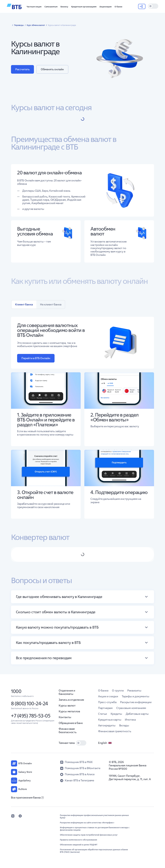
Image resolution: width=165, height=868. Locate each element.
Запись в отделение (71, 700)
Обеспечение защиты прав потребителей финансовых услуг (89, 835)
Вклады (124, 725)
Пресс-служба (107, 702)
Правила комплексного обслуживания (78, 840)
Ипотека (130, 720)
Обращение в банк (71, 723)
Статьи (103, 714)
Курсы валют (67, 705)
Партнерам (105, 708)
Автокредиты (107, 725)
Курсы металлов (69, 711)
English (105, 743)
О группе (118, 690)
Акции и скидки (108, 696)
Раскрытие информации (136, 702)
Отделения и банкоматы (67, 692)
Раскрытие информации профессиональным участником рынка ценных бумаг (94, 817)
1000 (16, 691)
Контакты (65, 717)
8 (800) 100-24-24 (29, 704)
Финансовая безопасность (68, 730)
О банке (103, 690)
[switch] (153, 6)
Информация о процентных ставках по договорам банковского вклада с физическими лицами (95, 829)
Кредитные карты (110, 720)
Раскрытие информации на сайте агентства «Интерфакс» (87, 823)
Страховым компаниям (131, 708)
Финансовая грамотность (115, 731)
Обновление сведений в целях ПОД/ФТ (79, 845)
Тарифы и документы (136, 696)
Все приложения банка (27, 798)
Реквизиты (134, 690)
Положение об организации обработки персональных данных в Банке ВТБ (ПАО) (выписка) (94, 851)
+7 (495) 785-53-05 (31, 716)
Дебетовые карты (137, 714)
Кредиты (116, 714)
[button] (34, 6)
